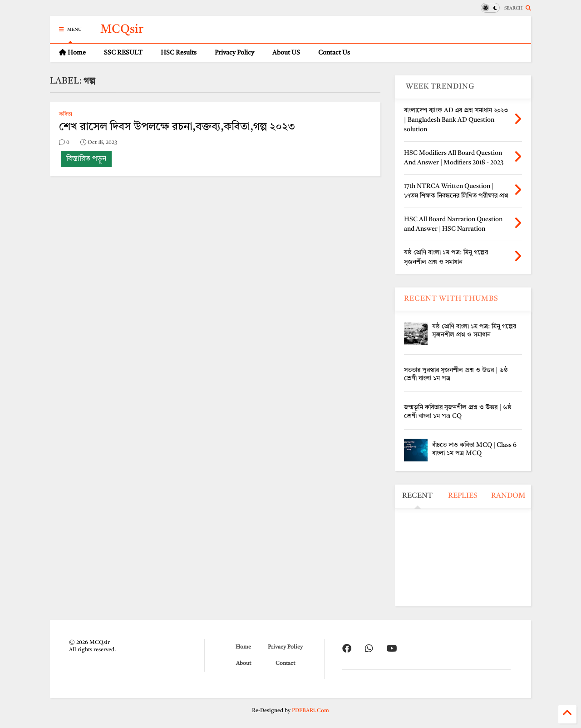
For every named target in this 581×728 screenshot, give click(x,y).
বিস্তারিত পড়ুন (86, 159)
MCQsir (122, 30)
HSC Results (179, 53)
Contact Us (334, 53)
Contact (285, 664)
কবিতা (66, 114)
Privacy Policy (234, 53)
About (244, 664)
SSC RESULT (123, 53)
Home (72, 52)
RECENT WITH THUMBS (451, 299)
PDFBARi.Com (310, 711)
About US (286, 53)
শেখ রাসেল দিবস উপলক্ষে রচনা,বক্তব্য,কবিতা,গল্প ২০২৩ (177, 127)
